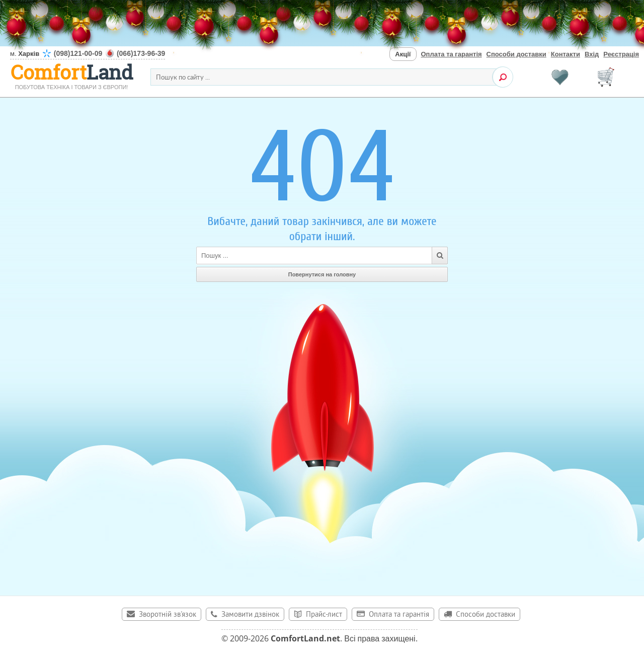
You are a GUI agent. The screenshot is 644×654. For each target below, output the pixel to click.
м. (88, 54)
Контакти (566, 54)
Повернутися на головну (322, 274)
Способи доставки (516, 54)
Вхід (592, 54)
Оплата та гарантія (452, 54)
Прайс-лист (324, 615)
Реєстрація (621, 54)
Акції (403, 54)
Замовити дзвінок (250, 615)
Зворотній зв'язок (168, 615)
